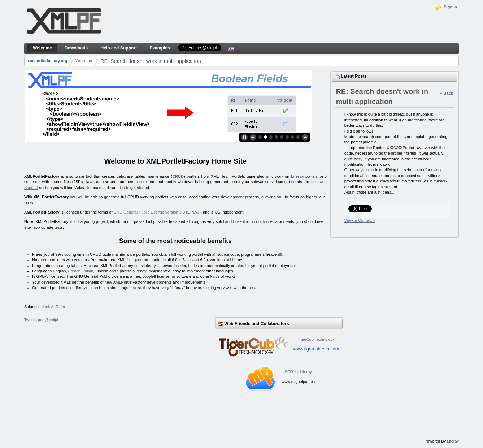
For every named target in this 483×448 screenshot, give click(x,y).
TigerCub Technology (316, 339)
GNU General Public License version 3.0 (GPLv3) (157, 212)
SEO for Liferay (298, 372)
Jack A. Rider (54, 307)
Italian (88, 271)
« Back (446, 93)
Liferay (297, 176)
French (74, 271)
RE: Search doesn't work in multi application (151, 61)
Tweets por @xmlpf (41, 320)
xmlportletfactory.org (47, 61)
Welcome (84, 61)
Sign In (450, 7)
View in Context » (360, 220)
